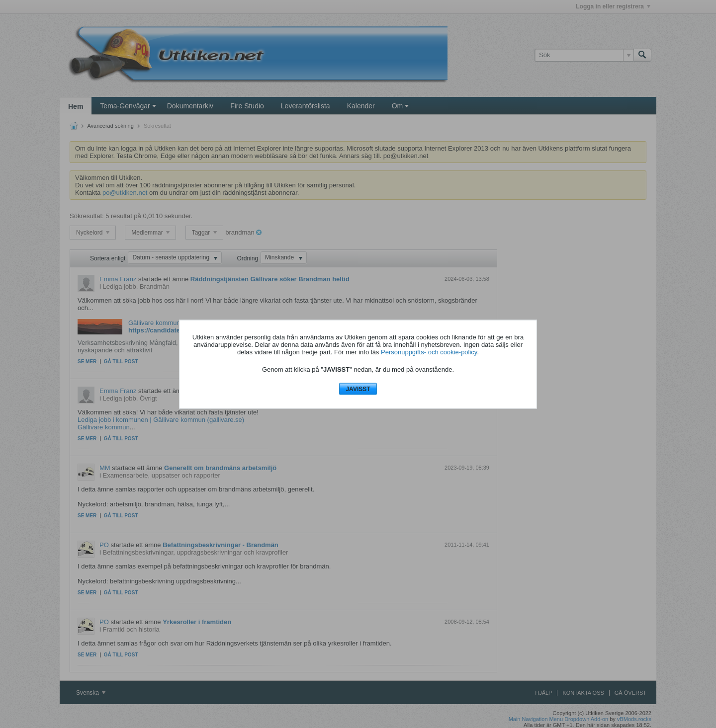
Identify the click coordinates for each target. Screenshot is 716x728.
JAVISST (358, 389)
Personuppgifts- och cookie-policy (429, 352)
